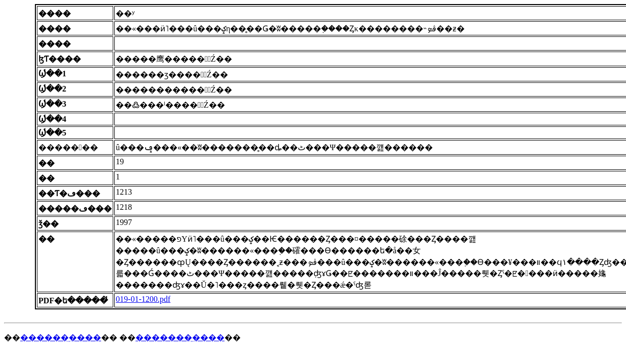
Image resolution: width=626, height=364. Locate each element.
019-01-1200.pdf (143, 299)
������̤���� (61, 337)
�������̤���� (180, 337)
